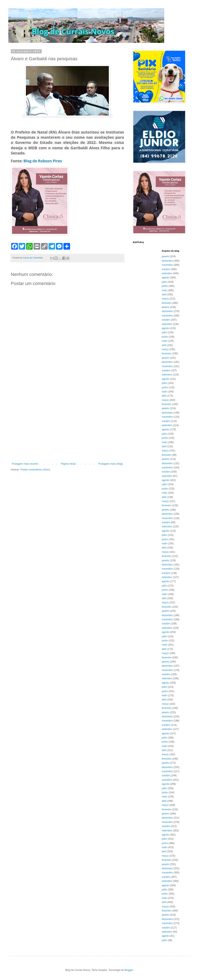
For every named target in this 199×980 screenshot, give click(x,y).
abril (164, 295)
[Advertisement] (39, 418)
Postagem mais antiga (111, 464)
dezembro (167, 261)
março (165, 299)
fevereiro (167, 303)
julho (164, 282)
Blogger (129, 970)
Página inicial (68, 464)
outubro (166, 269)
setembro (167, 273)
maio (165, 290)
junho (165, 286)
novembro (167, 265)
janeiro (166, 256)
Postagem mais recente (25, 464)
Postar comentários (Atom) (35, 470)
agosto (166, 278)
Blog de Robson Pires (43, 161)
